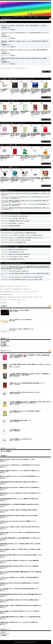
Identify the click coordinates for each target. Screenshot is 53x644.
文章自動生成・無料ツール (8, 18)
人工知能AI (4, 635)
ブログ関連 (29, 17)
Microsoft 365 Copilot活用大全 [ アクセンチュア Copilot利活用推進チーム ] (46, 112)
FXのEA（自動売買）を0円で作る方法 (16, 259)
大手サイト (4, 461)
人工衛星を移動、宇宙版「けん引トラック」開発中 (19, 221)
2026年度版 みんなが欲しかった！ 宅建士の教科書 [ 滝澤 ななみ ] (15, 134)
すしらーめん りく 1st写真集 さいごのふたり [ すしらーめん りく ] (36, 156)
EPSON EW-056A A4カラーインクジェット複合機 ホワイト (35, 178)
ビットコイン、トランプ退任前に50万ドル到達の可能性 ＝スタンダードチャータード (26, 238)
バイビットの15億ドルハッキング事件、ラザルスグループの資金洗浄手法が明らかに (26, 235)
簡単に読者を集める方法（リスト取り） (17, 252)
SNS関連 (35, 17)
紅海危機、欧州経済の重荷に (14, 226)
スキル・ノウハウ (5, 634)
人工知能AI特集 (16, 17)
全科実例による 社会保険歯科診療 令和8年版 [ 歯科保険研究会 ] (46, 134)
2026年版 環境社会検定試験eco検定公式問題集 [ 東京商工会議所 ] (36, 134)
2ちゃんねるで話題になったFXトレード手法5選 (18, 257)
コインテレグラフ (7, 230)
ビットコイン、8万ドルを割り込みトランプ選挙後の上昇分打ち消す (22, 233)
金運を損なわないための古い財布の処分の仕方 (18, 249)
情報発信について (5, 346)
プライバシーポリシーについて (6, 294)
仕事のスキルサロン (24, 642)
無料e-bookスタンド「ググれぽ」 (11, 246)
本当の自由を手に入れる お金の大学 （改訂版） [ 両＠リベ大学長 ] (5, 112)
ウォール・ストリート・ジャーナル (11, 213)
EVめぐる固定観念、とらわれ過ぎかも (16, 223)
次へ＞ (24, 68)
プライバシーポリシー (44, 17)
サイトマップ (8, 17)
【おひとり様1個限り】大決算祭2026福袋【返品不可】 (46, 178)
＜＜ (2, 68)
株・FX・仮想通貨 (14, 311)
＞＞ (27, 68)
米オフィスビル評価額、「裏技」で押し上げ (18, 218)
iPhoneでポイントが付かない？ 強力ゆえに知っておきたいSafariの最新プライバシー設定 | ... (24, 25)
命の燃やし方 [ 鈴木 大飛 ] (15, 155)
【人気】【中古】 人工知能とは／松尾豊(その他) (18, 271)
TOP (3, 17)
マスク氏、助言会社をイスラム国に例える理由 (18, 216)
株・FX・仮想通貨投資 (15, 357)
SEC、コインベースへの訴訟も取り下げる (17, 242)
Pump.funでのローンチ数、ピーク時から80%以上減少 (20, 240)
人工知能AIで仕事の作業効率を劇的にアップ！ (14, 263)
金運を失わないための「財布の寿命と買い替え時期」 (19, 254)
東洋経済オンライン (8, 190)
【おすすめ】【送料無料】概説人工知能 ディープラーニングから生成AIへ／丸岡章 (25, 279)
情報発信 (23, 17)
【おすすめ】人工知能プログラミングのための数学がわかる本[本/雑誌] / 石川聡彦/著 (26, 277)
